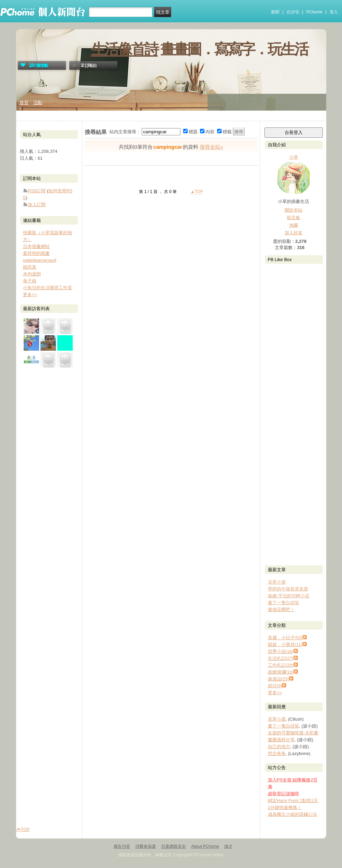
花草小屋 (277, 582)
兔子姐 (30, 281)
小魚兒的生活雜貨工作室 (48, 288)
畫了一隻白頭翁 (284, 603)
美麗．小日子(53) (285, 638)
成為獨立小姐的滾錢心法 (292, 814)
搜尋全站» (211, 147)
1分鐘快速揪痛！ (285, 807)
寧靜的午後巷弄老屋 (288, 589)
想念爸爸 (277, 753)
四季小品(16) (281, 651)
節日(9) (275, 686)
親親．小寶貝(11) (285, 645)
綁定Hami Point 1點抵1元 (293, 801)
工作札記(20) (281, 665)
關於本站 (294, 210)
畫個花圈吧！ (281, 610)
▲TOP (196, 192)
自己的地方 (279, 747)
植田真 (30, 267)
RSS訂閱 (37, 191)
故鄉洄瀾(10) (281, 672)
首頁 (24, 103)
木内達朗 (32, 274)
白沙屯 (293, 12)
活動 (38, 103)
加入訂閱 (37, 205)
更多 (275, 693)
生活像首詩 (124, 49)
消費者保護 (145, 846)
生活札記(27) (281, 658)
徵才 (228, 846)
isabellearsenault (40, 260)
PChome (314, 12)
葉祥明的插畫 (36, 253)
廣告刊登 (122, 846)
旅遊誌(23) (279, 679)
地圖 (294, 225)
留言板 (293, 218)
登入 (334, 12)
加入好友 (294, 233)
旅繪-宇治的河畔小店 (289, 596)
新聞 (275, 12)
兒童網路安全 (174, 846)
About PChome (205, 846)
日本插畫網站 (36, 246)
